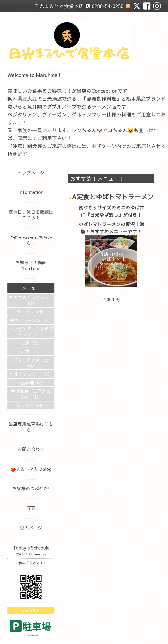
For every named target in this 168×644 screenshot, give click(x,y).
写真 (31, 508)
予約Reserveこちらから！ (31, 240)
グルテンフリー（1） (31, 374)
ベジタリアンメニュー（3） (31, 363)
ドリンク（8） (31, 405)
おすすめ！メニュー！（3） (31, 300)
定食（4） (31, 351)
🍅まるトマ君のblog (31, 469)
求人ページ (31, 528)
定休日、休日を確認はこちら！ (31, 215)
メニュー (31, 288)
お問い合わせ (31, 449)
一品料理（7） (31, 383)
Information (31, 192)
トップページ (31, 173)
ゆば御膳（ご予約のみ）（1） (31, 394)
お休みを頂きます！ (31, 563)
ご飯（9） (31, 343)
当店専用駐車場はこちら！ (31, 427)
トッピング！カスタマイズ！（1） (31, 331)
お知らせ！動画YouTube (31, 265)
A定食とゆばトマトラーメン (113, 197)
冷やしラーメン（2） (31, 320)
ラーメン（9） (31, 312)
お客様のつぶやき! (31, 488)
